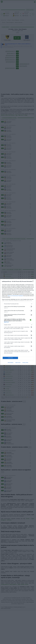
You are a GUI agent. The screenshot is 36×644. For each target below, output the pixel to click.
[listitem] (18, 304)
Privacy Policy (25, 363)
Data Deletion (11, 363)
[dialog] (18, 322)
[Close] (33, 282)
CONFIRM (10, 358)
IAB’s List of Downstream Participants (15, 296)
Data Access (18, 363)
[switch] (31, 307)
